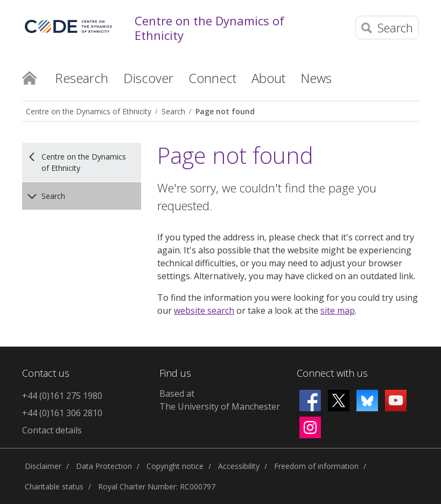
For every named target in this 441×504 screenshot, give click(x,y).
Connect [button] (212, 78)
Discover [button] (148, 78)
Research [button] (82, 78)
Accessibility (239, 466)
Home (29, 77)
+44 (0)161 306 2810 (62, 413)
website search (204, 310)
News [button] (316, 78)
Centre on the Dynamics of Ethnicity (209, 28)
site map (338, 310)
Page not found (225, 111)
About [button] (268, 78)
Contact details (52, 430)
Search (173, 111)
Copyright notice (175, 466)
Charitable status (54, 486)
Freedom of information (316, 466)
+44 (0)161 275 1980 (62, 396)
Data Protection (104, 466)
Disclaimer (43, 466)
